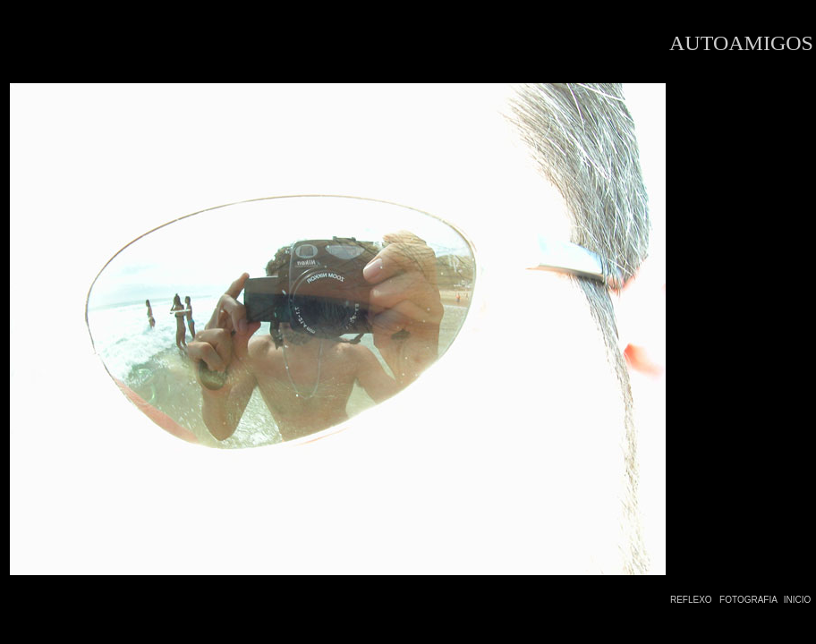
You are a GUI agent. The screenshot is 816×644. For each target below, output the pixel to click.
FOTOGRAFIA (748, 600)
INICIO (798, 600)
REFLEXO (691, 600)
